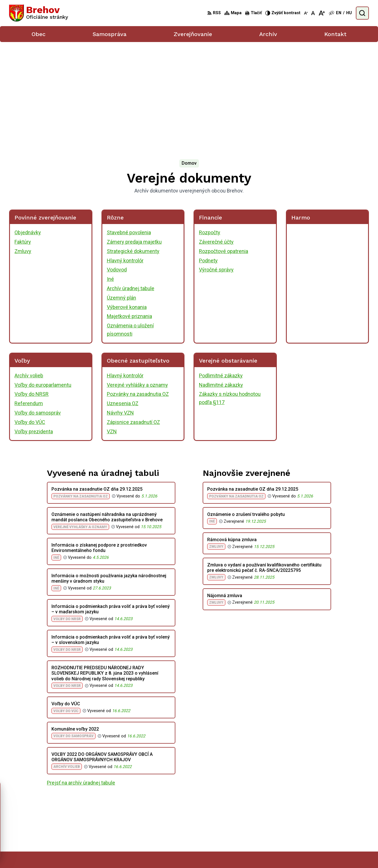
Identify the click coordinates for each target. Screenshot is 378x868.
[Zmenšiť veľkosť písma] (306, 13)
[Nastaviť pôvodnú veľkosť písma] (313, 13)
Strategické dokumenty (133, 148)
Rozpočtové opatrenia (224, 148)
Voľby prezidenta (34, 328)
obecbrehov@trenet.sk (346, 827)
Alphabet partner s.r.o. (212, 853)
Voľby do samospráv (38, 309)
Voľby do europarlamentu (43, 281)
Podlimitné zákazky (221, 272)
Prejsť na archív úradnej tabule (81, 679)
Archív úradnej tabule (131, 185)
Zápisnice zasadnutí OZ (133, 318)
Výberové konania (127, 203)
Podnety (208, 157)
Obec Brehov (284, 853)
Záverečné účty (216, 138)
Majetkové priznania (129, 213)
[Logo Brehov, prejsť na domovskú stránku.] (39, 13)
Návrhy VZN (120, 309)
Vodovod (117, 166)
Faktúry (23, 138)
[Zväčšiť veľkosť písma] (322, 13)
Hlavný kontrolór (125, 157)
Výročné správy (216, 166)
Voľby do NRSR (32, 290)
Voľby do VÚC (30, 318)
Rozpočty (210, 129)
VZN (112, 328)
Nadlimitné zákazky (221, 281)
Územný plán (121, 194)
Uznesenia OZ (123, 300)
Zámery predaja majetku (134, 138)
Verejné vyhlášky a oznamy (137, 281)
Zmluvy (23, 148)
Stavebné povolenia (129, 129)
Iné (110, 175)
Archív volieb (29, 272)
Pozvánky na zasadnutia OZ (138, 290)
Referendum (29, 300)
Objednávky (28, 129)
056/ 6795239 (338, 821)
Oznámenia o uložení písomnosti (130, 226)
